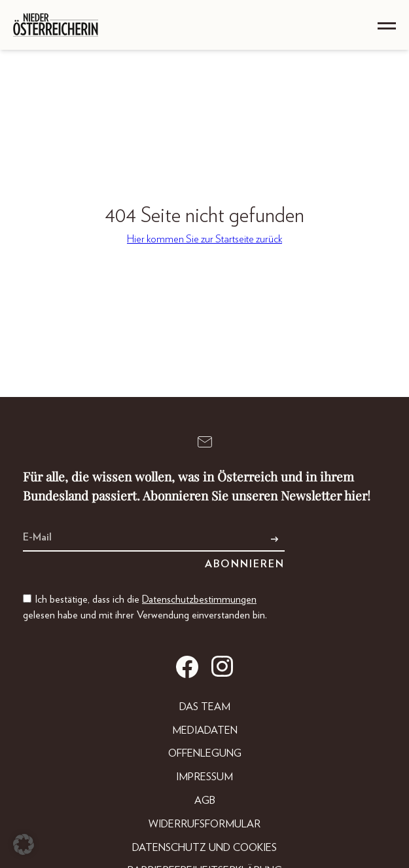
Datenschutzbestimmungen (199, 599)
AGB (205, 801)
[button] (24, 844)
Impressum (204, 777)
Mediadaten (205, 730)
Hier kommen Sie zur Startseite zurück (204, 239)
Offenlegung (205, 753)
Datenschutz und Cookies (204, 848)
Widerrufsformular (204, 824)
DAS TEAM (205, 707)
